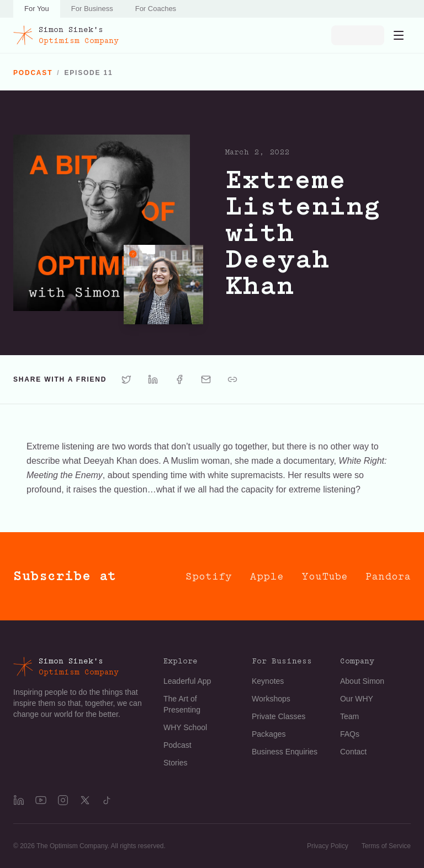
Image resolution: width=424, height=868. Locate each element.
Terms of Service (386, 846)
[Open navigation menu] (399, 35)
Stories (176, 763)
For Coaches (156, 9)
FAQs (350, 734)
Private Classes (279, 716)
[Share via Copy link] (232, 379)
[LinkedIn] (19, 800)
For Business (92, 9)
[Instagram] (63, 800)
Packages (269, 734)
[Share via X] (126, 379)
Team (349, 716)
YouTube (325, 576)
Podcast (177, 745)
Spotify (209, 576)
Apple (267, 576)
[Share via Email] (206, 379)
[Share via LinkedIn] (153, 379)
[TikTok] (107, 800)
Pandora (388, 576)
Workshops (271, 699)
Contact (353, 752)
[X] (85, 800)
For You (37, 9)
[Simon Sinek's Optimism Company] (66, 35)
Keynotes (268, 681)
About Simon (362, 681)
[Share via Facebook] (179, 379)
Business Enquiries (285, 752)
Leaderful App (187, 681)
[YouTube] (41, 800)
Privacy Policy (328, 846)
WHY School (185, 727)
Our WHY (357, 699)
